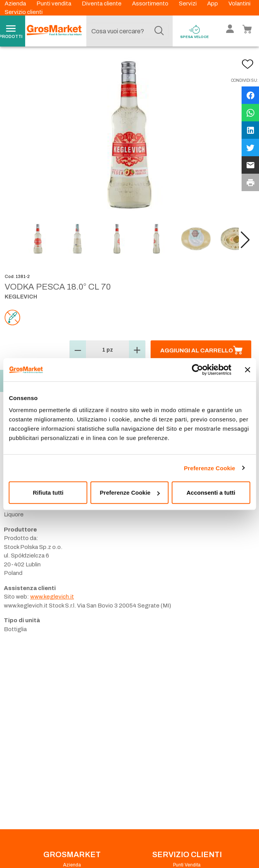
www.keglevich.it (52, 597)
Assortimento (151, 3)
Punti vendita (54, 3)
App (213, 3)
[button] (245, 240)
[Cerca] (159, 31)
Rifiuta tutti (48, 493)
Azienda (16, 3)
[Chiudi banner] (247, 369)
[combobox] (128, 31)
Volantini (239, 3)
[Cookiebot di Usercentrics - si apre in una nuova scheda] (197, 369)
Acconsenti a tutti (211, 493)
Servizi (188, 3)
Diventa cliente (102, 3)
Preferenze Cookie (210, 468)
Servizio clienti (24, 12)
